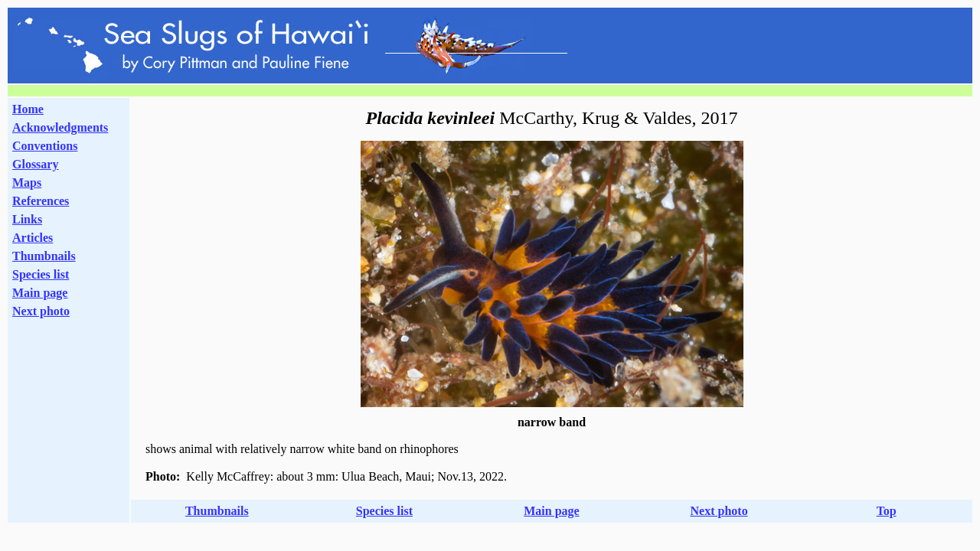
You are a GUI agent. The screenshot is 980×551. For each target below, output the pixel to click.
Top (887, 511)
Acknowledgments (60, 127)
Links (27, 219)
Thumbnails (44, 256)
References (41, 201)
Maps (27, 183)
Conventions (45, 146)
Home (28, 109)
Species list (41, 274)
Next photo (719, 511)
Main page (40, 293)
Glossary (35, 164)
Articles (33, 238)
